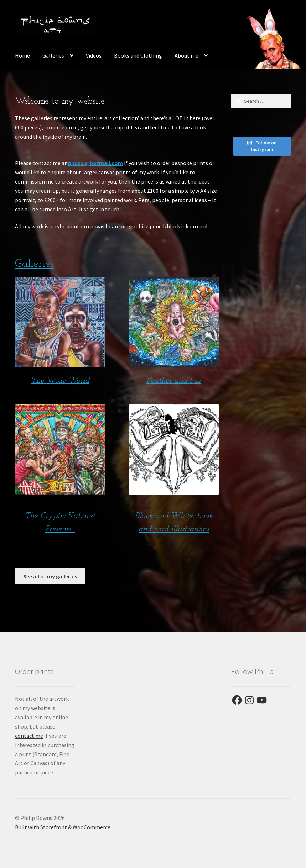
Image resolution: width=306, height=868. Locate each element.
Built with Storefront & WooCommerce (63, 827)
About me (186, 55)
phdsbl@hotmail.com (95, 163)
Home (22, 55)
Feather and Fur (174, 381)
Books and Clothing (138, 55)
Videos (94, 55)
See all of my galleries (50, 576)
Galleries (53, 55)
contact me (29, 736)
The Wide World (60, 381)
